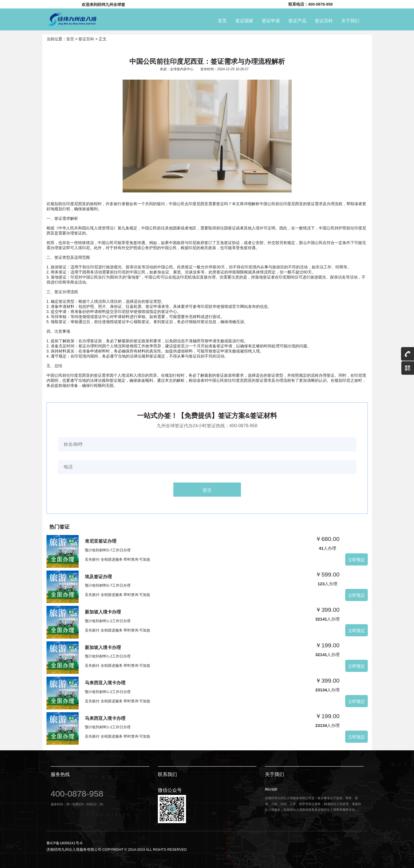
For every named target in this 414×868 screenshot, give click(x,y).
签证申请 (271, 20)
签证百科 (324, 20)
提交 (207, 490)
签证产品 (297, 20)
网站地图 (271, 789)
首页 (222, 20)
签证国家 (244, 20)
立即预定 (357, 559)
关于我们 (350, 20)
